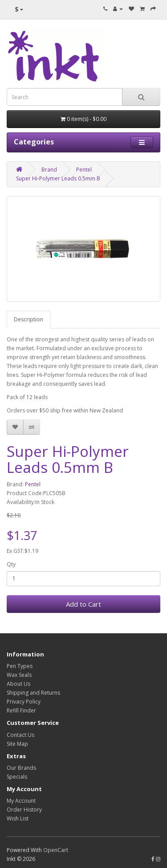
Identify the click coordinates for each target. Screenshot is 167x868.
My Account (21, 801)
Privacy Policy (24, 702)
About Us (18, 684)
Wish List (18, 818)
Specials (17, 777)
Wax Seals (19, 675)
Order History (24, 810)
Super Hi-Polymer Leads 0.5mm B (58, 178)
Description (29, 319)
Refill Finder (21, 710)
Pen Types (20, 666)
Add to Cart (83, 604)
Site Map (17, 744)
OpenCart (56, 850)
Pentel (84, 170)
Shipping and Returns (33, 693)
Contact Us (20, 735)
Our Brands (21, 768)
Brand (49, 170)
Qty (11, 564)
